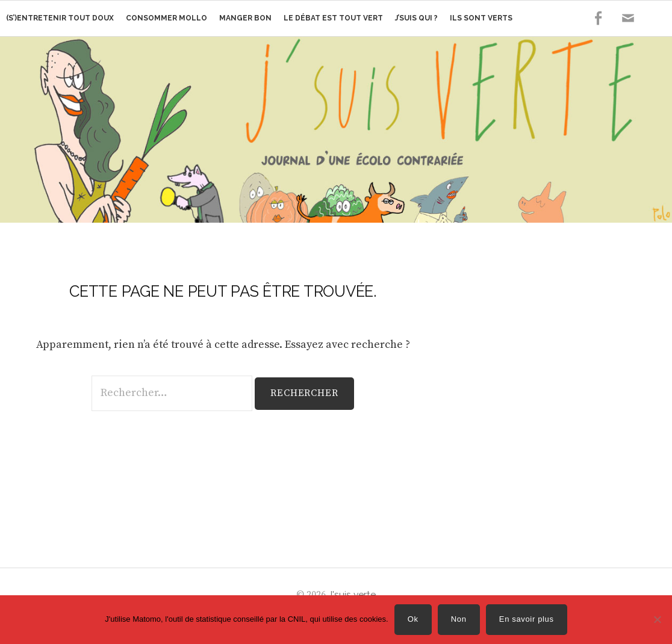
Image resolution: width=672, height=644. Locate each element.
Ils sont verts (481, 18)
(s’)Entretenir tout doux (60, 18)
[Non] (657, 619)
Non (459, 619)
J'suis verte (352, 594)
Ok (413, 619)
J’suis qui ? (416, 18)
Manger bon (245, 18)
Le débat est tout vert (333, 18)
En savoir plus (527, 619)
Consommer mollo (166, 18)
